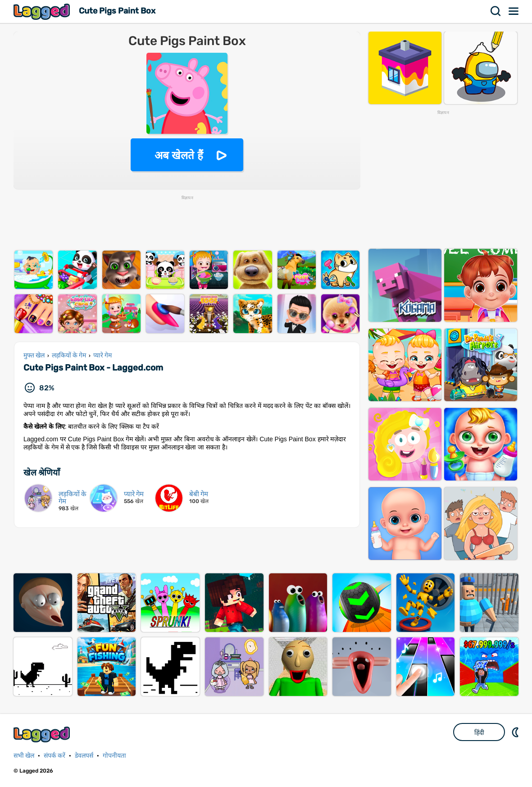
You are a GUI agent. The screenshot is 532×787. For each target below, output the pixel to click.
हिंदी (479, 732)
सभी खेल (24, 756)
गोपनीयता (114, 756)
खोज (496, 11)
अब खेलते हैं (179, 155)
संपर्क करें (55, 756)
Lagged (43, 11)
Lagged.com (43, 734)
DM (516, 732)
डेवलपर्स (84, 756)
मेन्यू (514, 11)
